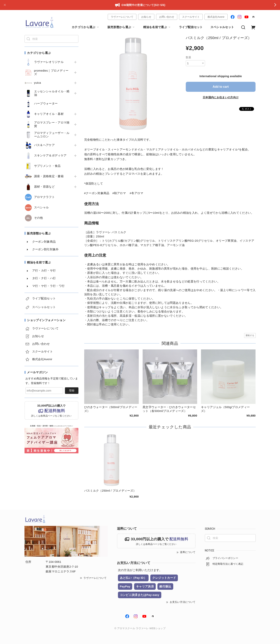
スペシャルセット (222, 27)
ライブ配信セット (191, 27)
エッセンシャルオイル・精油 (52, 93)
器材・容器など (44, 187)
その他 (39, 218)
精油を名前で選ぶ (157, 27)
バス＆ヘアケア (44, 145)
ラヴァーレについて (122, 17)
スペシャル (42, 207)
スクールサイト (191, 17)
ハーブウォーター (46, 104)
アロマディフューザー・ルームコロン (52, 135)
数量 (189, 57)
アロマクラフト (44, 197)
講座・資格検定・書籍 (49, 176)
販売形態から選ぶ (122, 27)
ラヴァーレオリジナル (49, 62)
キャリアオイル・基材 (49, 114)
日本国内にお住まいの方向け (221, 97)
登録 (72, 390)
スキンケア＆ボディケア (50, 155)
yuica (38, 83)
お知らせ (146, 17)
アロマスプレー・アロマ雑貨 (52, 124)
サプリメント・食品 (47, 166)
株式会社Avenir (216, 17)
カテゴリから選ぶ (86, 27)
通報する (250, 335)
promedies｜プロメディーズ (51, 72)
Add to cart (221, 87)
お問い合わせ (167, 17)
